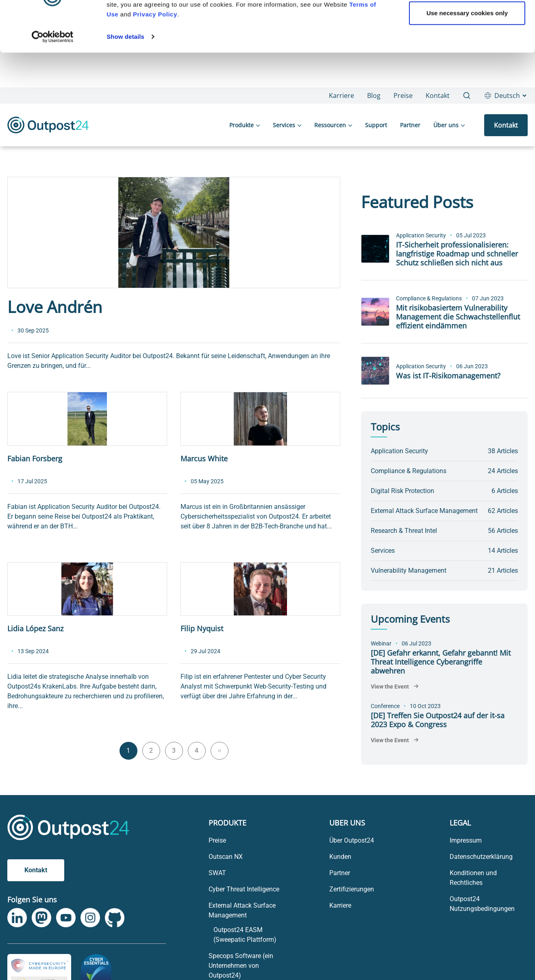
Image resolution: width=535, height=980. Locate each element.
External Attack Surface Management (424, 511)
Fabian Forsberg (35, 458)
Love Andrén (55, 307)
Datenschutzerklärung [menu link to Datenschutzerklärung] (481, 857)
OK (467, 96)
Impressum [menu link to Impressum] (466, 840)
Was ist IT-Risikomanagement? (448, 376)
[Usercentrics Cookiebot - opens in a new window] (53, 146)
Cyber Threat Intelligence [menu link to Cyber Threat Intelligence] (244, 889)
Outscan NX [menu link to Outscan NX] (226, 857)
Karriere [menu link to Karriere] (340, 905)
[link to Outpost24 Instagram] (90, 918)
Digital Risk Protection (402, 491)
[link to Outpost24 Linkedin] (17, 918)
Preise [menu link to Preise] (217, 840)
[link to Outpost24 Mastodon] (41, 918)
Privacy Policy (155, 123)
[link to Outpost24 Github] (115, 917)
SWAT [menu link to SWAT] (217, 873)
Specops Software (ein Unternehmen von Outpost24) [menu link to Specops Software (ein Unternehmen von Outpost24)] (241, 966)
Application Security (421, 235)
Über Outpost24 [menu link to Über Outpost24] (352, 840)
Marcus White (204, 458)
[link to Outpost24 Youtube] (66, 918)
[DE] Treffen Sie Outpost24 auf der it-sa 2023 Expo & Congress (438, 720)
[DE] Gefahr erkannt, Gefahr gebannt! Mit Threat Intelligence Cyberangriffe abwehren (441, 662)
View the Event (390, 687)
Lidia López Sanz (35, 628)
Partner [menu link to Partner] (340, 873)
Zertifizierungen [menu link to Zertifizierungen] (352, 889)
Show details (125, 146)
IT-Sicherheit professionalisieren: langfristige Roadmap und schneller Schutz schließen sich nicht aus (457, 254)
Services (383, 551)
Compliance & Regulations (429, 298)
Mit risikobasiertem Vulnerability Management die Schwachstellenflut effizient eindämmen (458, 317)
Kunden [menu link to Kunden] (340, 857)
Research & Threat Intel (404, 531)
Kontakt (36, 870)
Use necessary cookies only (467, 122)
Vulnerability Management (409, 570)
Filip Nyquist (202, 628)
